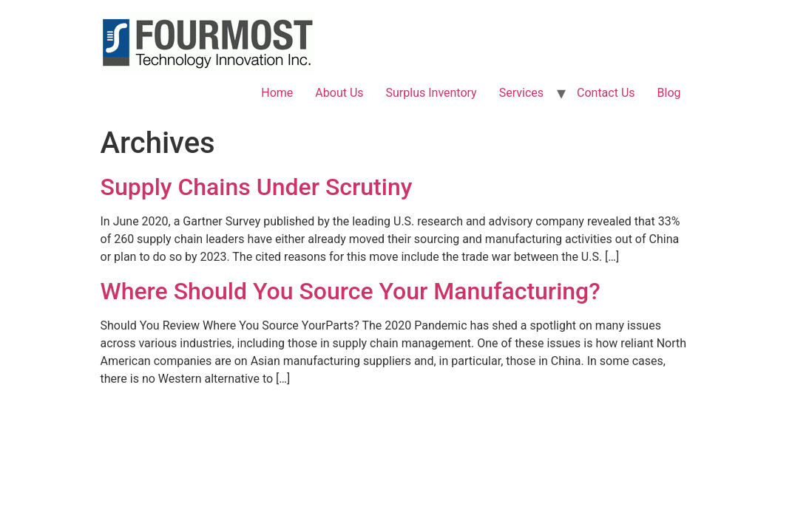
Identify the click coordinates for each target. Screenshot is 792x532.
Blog (669, 93)
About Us (339, 93)
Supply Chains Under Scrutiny (257, 187)
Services (521, 93)
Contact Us (606, 93)
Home (277, 93)
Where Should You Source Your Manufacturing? (351, 291)
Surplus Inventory (431, 93)
